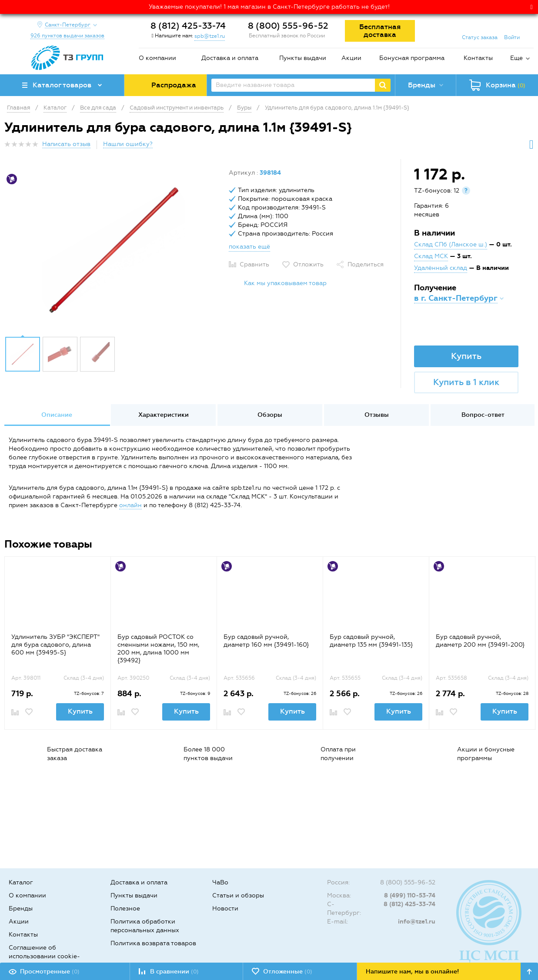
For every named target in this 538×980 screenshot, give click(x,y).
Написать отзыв (66, 144)
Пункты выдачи (303, 58)
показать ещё (249, 247)
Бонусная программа (412, 58)
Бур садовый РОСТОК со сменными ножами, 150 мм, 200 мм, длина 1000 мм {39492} (158, 649)
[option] (113, 250)
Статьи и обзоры (238, 895)
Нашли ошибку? (128, 144)
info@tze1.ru (417, 922)
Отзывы (377, 415)
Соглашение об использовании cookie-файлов (44, 956)
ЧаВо (220, 882)
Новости (225, 909)
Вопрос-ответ (483, 415)
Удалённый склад (441, 268)
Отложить (308, 264)
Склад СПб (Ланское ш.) (451, 244)
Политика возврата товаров (153, 943)
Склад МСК (431, 256)
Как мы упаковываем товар (285, 283)
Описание (57, 415)
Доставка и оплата (230, 58)
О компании (157, 58)
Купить (466, 356)
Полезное (125, 909)
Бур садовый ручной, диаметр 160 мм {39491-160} (266, 641)
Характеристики (164, 415)
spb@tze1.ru (210, 36)
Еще (516, 58)
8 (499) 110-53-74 (410, 895)
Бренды (21, 909)
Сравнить (254, 264)
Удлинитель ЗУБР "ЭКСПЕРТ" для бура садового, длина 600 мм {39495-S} (55, 645)
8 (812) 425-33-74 (188, 26)
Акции (351, 58)
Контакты (478, 58)
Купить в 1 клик (466, 382)
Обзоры (270, 415)
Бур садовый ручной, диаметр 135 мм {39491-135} (371, 641)
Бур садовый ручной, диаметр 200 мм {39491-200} (480, 641)
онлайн (130, 505)
